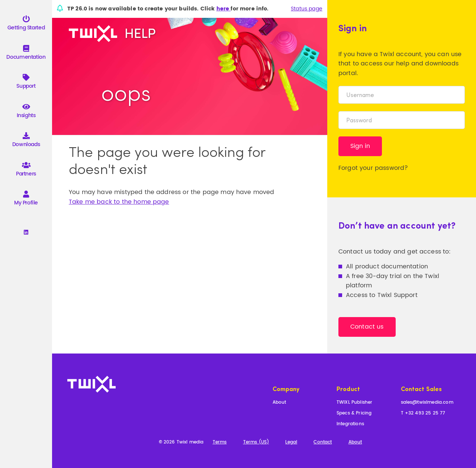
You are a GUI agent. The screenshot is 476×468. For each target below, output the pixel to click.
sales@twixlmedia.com (427, 403)
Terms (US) (256, 443)
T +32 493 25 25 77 (423, 414)
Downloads (26, 141)
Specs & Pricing (354, 414)
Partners (26, 170)
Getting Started (26, 24)
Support (26, 83)
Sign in (360, 146)
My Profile (26, 199)
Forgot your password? (373, 168)
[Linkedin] (26, 233)
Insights (26, 112)
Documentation (26, 54)
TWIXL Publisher (354, 403)
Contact (323, 443)
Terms (220, 443)
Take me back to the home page (119, 202)
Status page (307, 9)
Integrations (350, 424)
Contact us (367, 327)
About (279, 403)
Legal (291, 443)
